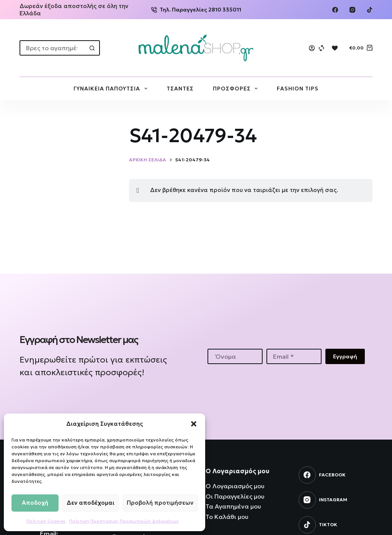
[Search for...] (52, 48)
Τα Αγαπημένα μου (233, 506)
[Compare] (321, 48)
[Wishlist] (335, 48)
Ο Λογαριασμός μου (235, 486)
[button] (194, 424)
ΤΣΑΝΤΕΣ (180, 89)
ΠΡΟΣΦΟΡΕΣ (237, 89)
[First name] (235, 356)
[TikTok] (370, 10)
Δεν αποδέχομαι (91, 503)
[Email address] (294, 356)
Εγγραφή (345, 356)
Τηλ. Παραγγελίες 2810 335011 (196, 10)
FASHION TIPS (298, 89)
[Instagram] (352, 10)
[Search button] (92, 48)
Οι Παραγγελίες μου (235, 496)
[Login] (312, 48)
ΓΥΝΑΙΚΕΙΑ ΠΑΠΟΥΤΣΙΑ (112, 89)
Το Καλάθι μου (227, 517)
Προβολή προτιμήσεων (160, 503)
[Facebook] (335, 10)
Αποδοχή (35, 503)
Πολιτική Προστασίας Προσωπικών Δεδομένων (124, 521)
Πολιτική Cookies (46, 521)
